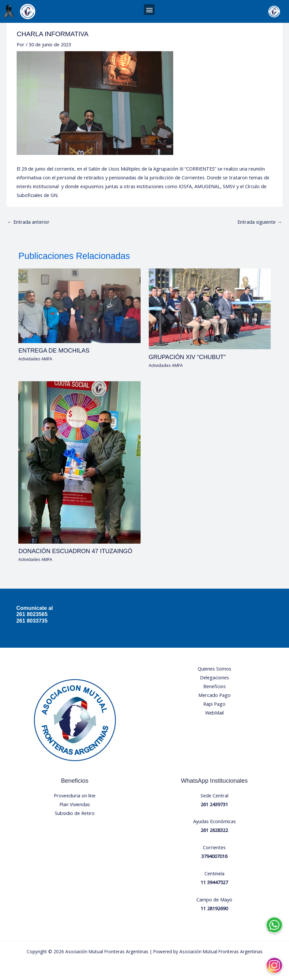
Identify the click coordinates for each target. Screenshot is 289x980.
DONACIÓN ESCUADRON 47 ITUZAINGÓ (75, 551)
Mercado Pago (214, 695)
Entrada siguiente (260, 222)
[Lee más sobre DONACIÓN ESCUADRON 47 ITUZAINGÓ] (79, 462)
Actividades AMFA (35, 359)
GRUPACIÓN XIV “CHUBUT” (187, 357)
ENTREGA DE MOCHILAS (54, 350)
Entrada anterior (28, 222)
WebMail (214, 713)
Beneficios (214, 686)
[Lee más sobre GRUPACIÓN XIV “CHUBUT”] (210, 308)
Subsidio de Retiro (75, 813)
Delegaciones (214, 677)
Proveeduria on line (75, 795)
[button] (149, 10)
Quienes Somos (214, 669)
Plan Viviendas (75, 804)
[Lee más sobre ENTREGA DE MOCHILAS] (79, 305)
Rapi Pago (214, 704)
